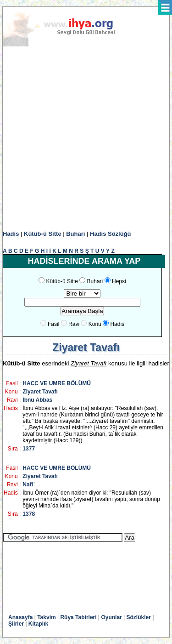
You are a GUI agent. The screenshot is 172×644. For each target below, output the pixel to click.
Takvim (46, 617)
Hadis (11, 234)
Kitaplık (38, 624)
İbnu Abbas (37, 400)
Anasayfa (20, 617)
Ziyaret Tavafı (40, 392)
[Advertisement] (86, 139)
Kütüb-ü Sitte (43, 234)
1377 (29, 449)
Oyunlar (111, 617)
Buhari (75, 234)
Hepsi (119, 281)
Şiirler (16, 624)
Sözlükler (139, 617)
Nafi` (29, 484)
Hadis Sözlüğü (111, 234)
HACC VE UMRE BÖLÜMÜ (57, 383)
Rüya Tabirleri (78, 617)
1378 (29, 514)
